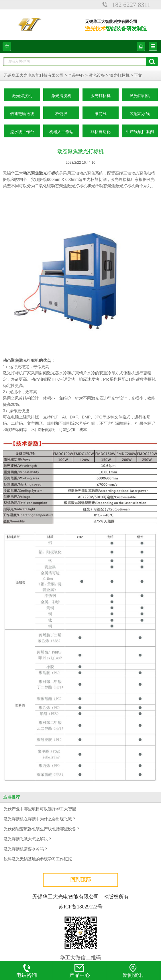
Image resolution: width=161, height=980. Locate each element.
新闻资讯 (133, 971)
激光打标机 (119, 75)
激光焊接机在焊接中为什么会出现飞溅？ (40, 819)
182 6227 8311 (131, 5)
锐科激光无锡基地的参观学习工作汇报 (38, 859)
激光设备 (97, 75)
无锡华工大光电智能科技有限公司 (34, 75)
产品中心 (76, 75)
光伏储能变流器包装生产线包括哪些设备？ (42, 829)
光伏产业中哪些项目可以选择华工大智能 (40, 809)
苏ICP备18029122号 (80, 907)
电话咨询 (27, 971)
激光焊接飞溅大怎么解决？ (28, 839)
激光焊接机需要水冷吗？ (26, 849)
